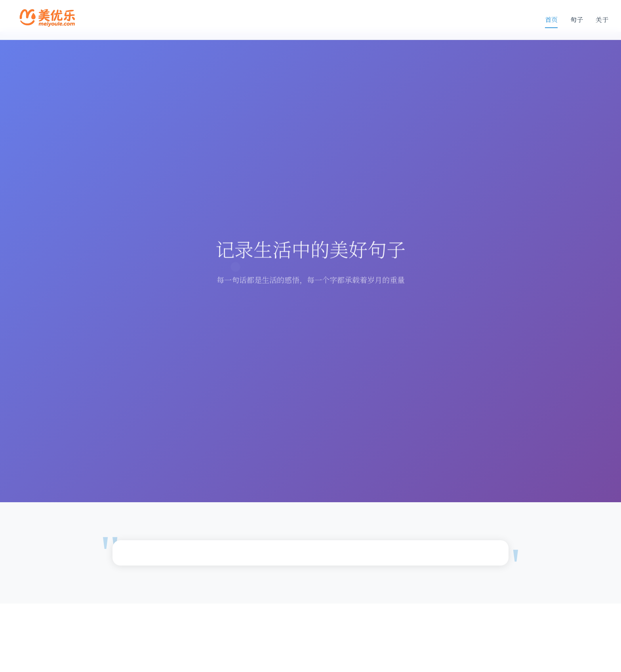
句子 (577, 20)
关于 (602, 20)
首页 (551, 20)
